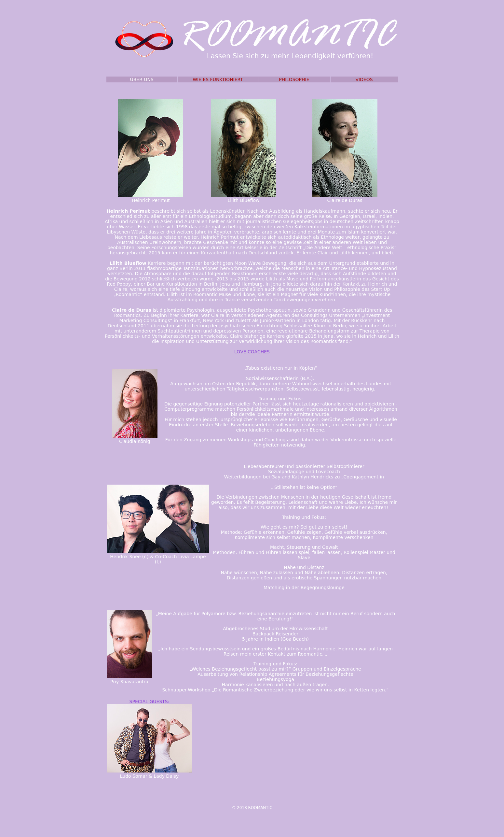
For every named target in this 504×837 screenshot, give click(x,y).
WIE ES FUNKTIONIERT (218, 79)
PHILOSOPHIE (294, 79)
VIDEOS (364, 79)
